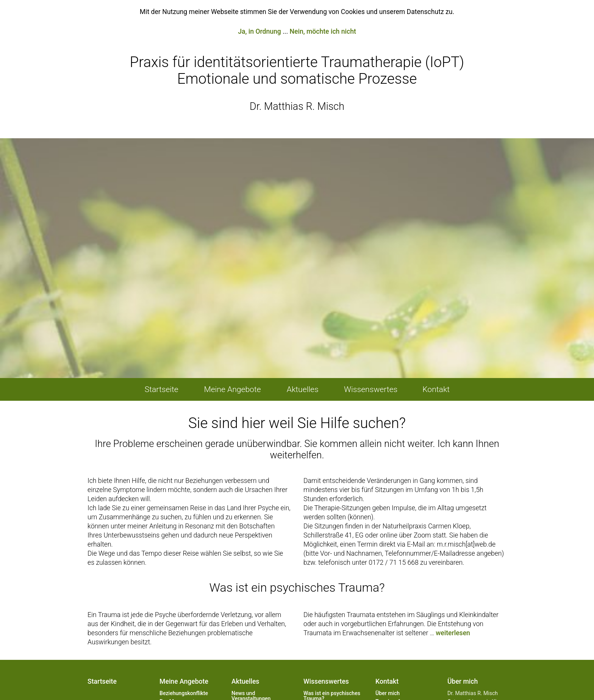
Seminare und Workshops (176, 620)
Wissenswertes (326, 543)
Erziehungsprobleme (184, 582)
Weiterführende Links (401, 588)
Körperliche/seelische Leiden (185, 593)
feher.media (378, 681)
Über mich (388, 555)
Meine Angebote (184, 543)
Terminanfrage (393, 563)
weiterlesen (453, 495)
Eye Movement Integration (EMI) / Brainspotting (181, 569)
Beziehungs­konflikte (184, 555)
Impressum (389, 597)
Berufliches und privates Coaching (188, 607)
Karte (382, 572)
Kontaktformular (395, 580)
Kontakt (387, 543)
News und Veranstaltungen (251, 558)
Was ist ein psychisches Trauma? (332, 558)
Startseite (102, 543)
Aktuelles (245, 543)
